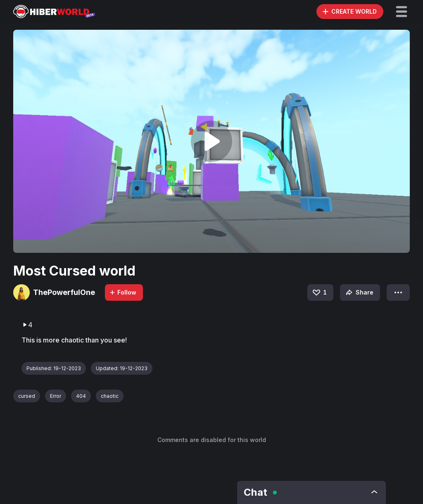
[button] (402, 12)
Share (359, 292)
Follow (123, 292)
